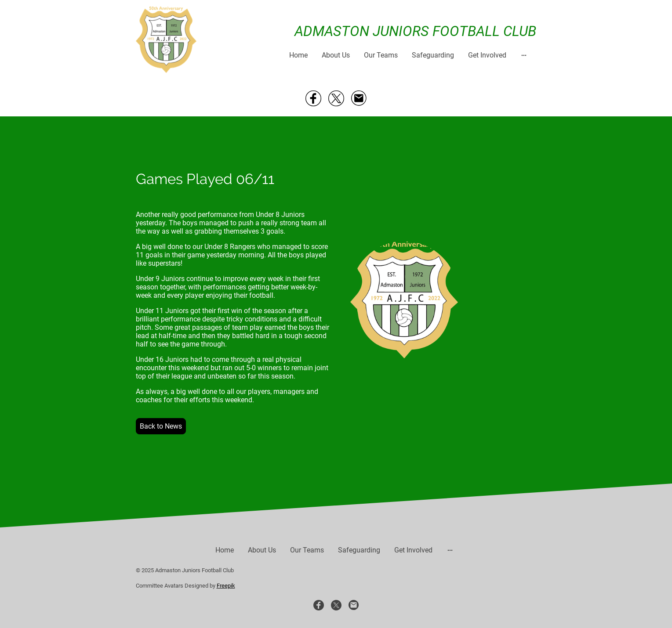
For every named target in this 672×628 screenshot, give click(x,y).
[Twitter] (336, 98)
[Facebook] (313, 98)
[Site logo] (166, 40)
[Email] (359, 98)
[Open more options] (524, 55)
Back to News (161, 426)
